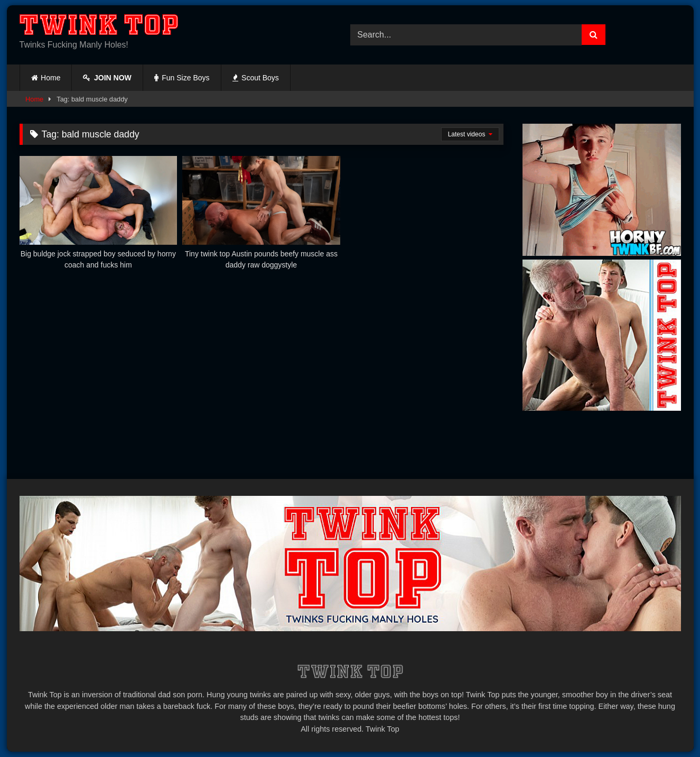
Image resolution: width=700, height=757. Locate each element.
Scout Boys (256, 78)
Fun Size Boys (182, 78)
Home (50, 78)
